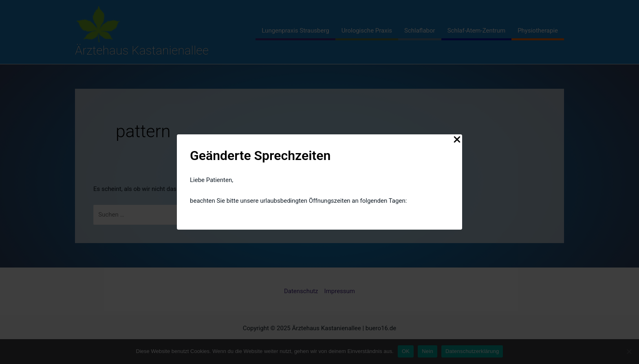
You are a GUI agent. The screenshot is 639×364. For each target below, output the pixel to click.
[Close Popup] (457, 140)
